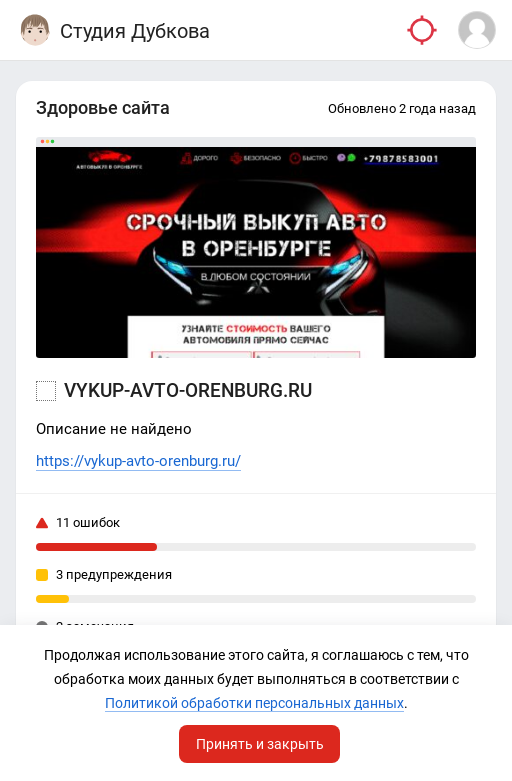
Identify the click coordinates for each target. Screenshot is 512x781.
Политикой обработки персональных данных (254, 703)
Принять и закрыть (260, 744)
